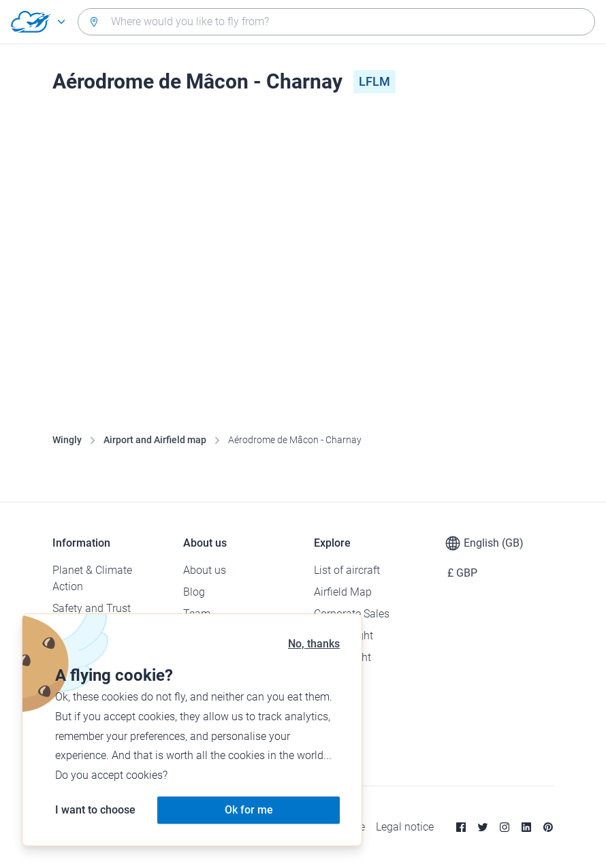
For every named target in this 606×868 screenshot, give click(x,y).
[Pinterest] (548, 827)
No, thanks (314, 644)
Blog (194, 592)
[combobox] (336, 22)
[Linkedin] (526, 827)
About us (205, 570)
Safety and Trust (92, 608)
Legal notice (405, 827)
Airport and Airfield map (155, 440)
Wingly (67, 440)
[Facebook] (461, 827)
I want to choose (95, 810)
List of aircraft (347, 570)
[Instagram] (505, 827)
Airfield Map (343, 592)
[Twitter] (483, 827)
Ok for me (249, 810)
